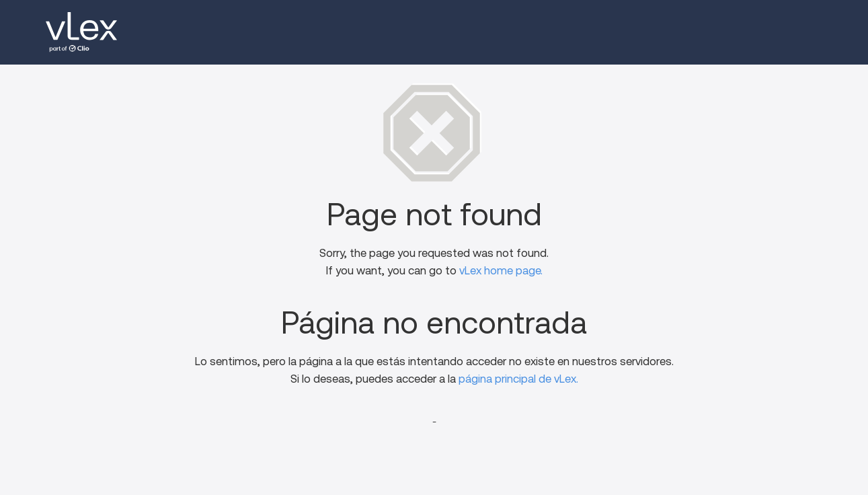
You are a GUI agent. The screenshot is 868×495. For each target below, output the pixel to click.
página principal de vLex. (518, 379)
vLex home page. (501, 271)
